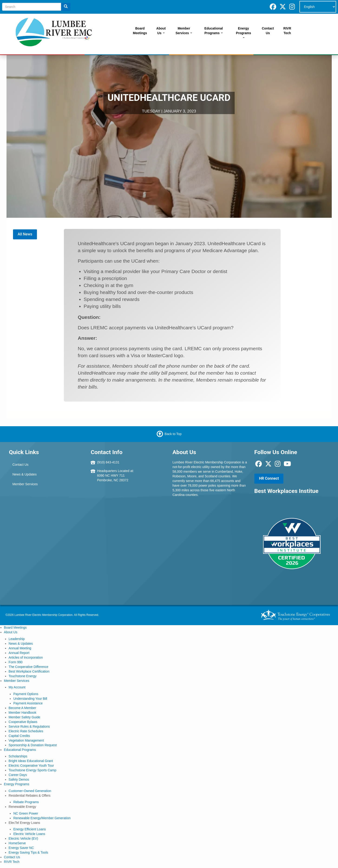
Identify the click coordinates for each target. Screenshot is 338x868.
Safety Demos (19, 779)
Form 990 (16, 662)
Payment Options (26, 694)
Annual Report (19, 653)
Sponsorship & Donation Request (33, 745)
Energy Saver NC (21, 848)
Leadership (17, 639)
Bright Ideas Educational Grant (31, 761)
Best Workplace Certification (29, 671)
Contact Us (268, 31)
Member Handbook (22, 713)
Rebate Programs (26, 802)
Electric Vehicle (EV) (23, 838)
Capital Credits (19, 736)
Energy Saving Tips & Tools (28, 852)
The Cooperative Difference (28, 667)
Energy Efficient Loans (30, 829)
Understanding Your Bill (30, 699)
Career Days (18, 775)
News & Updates (24, 474)
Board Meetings (140, 31)
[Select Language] (318, 7)
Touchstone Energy (23, 676)
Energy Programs (243, 32)
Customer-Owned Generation (30, 791)
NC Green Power (26, 813)
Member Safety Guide (24, 717)
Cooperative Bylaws (23, 722)
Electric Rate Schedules (26, 731)
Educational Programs (214, 31)
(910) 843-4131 (108, 462)
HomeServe (17, 843)
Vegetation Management (26, 740)
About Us (161, 31)
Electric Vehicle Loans (29, 834)
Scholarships (18, 756)
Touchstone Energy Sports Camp (32, 770)
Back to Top (173, 434)
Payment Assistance (28, 703)
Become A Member (22, 708)
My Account (17, 687)
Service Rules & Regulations (29, 726)
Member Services (184, 31)
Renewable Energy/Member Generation (42, 818)
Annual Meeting (20, 648)
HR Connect (269, 478)
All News (25, 234)
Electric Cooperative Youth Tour (31, 766)
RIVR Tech (287, 31)
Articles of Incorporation (26, 657)
